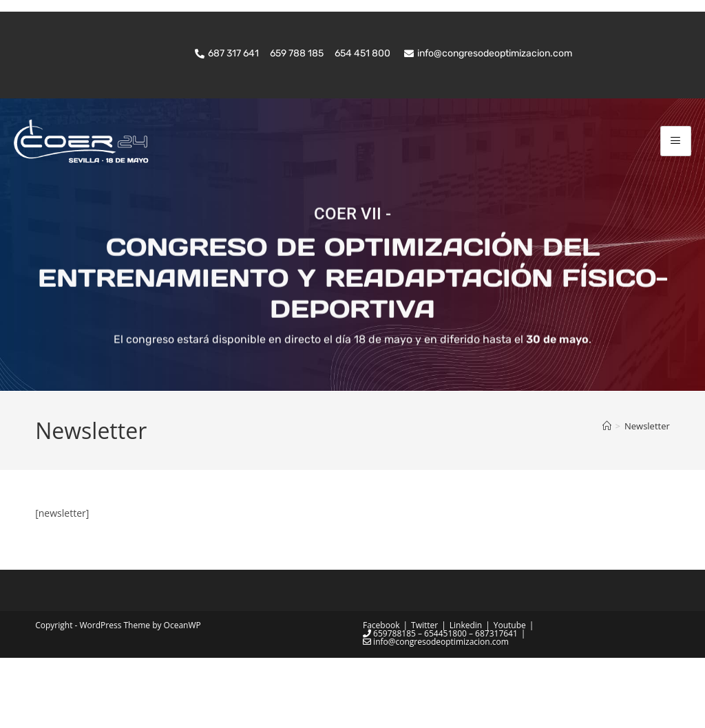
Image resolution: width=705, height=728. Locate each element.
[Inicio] (607, 497)
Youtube (510, 695)
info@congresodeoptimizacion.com (436, 712)
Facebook (381, 695)
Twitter (424, 695)
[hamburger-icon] (676, 141)
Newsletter (647, 497)
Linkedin (466, 695)
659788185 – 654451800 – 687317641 (440, 704)
